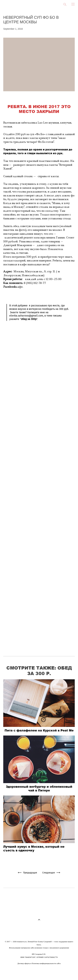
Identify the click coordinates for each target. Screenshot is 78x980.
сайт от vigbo (39, 972)
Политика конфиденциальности (44, 963)
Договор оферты (24, 963)
